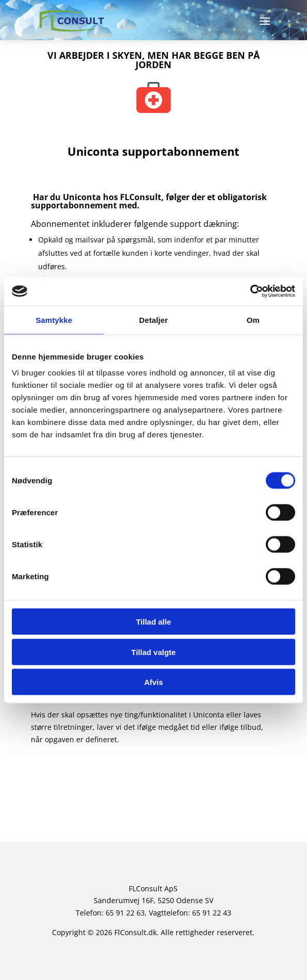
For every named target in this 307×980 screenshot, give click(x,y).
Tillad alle (153, 622)
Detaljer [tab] (153, 320)
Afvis (154, 682)
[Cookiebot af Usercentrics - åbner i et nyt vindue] (250, 291)
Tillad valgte (153, 652)
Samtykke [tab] (54, 320)
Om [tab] (253, 320)
